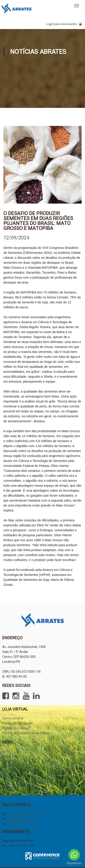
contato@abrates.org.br (24, 814)
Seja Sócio (10, 771)
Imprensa (9, 761)
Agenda (8, 791)
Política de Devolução (17, 723)
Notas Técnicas (13, 786)
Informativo (11, 781)
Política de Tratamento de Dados (26, 733)
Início (6, 751)
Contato (8, 796)
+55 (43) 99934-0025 (21, 824)
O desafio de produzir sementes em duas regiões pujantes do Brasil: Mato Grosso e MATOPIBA (38, 221)
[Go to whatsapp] (74, 855)
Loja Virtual (10, 766)
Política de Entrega (16, 728)
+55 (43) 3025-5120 (20, 819)
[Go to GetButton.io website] (74, 863)
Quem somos (12, 756)
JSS (5, 776)
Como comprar (13, 718)
